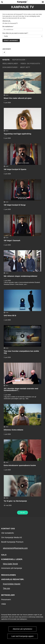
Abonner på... (7, 21)
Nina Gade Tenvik (10, 564)
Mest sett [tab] (25, 67)
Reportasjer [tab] (19, 60)
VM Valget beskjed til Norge (15, 205)
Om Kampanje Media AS (12, 537)
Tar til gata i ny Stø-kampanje (15, 501)
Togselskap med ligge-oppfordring (17, 134)
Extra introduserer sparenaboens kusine (20, 465)
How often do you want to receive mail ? (15, 33)
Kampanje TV (22, 7)
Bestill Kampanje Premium (12, 542)
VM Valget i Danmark (12, 241)
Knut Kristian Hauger (12, 584)
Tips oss (6, 588)
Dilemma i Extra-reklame (13, 430)
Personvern (6, 600)
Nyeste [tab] (6, 60)
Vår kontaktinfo (8, 533)
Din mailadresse (8, 27)
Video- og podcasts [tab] (30, 63)
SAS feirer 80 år (10, 316)
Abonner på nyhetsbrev (22, 629)
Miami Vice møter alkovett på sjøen (18, 98)
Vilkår (4, 604)
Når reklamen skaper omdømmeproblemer (21, 276)
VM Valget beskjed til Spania (15, 169)
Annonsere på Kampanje (12, 568)
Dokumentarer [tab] (10, 67)
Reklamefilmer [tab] (10, 63)
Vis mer (22, 512)
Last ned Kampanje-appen (23, 636)
